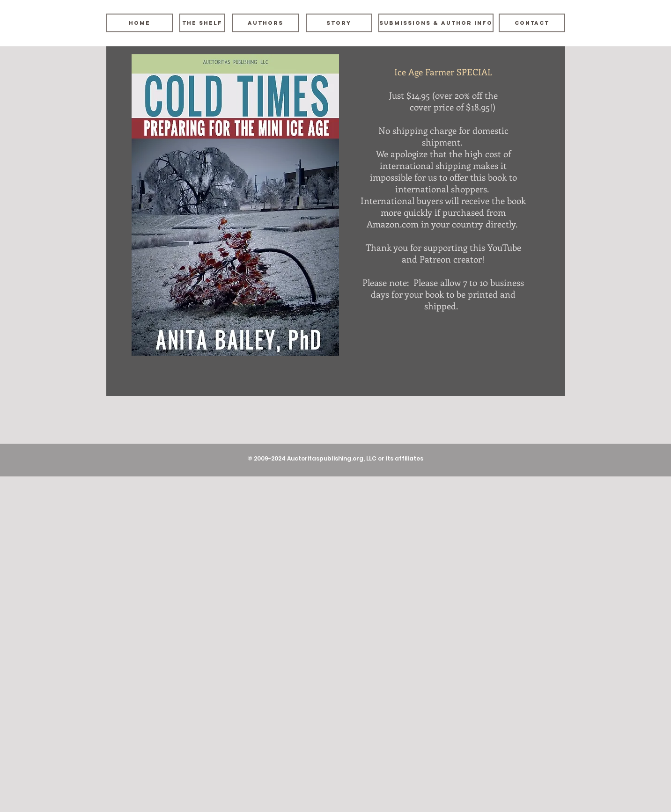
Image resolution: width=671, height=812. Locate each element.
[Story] (339, 23)
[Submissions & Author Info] (436, 23)
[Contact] (532, 23)
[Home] (140, 23)
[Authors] (265, 23)
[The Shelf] (202, 23)
